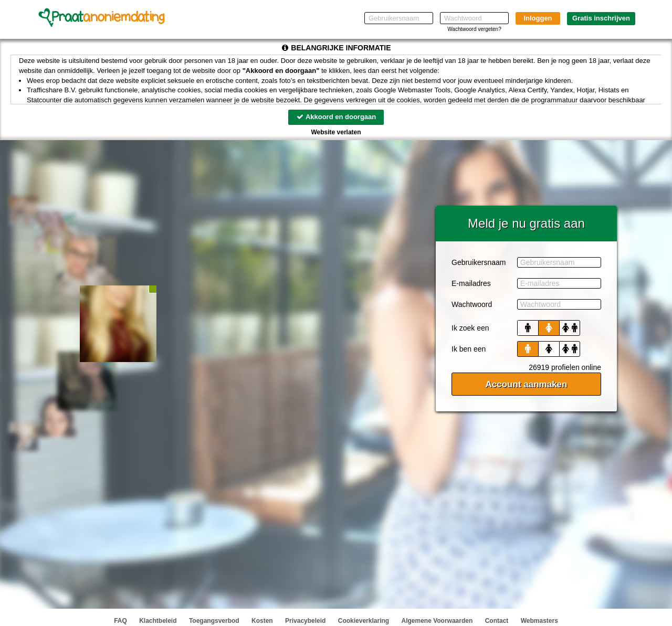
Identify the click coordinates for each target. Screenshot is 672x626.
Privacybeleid (305, 621)
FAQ (120, 621)
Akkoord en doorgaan (336, 117)
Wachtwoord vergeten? (474, 29)
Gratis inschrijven (601, 18)
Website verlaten (336, 132)
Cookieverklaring (364, 621)
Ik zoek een (470, 328)
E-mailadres (471, 283)
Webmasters (539, 621)
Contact (497, 621)
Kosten (262, 621)
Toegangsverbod (214, 621)
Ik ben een (469, 349)
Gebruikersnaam (479, 262)
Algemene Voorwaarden (437, 621)
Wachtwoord (472, 304)
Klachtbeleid (158, 621)
